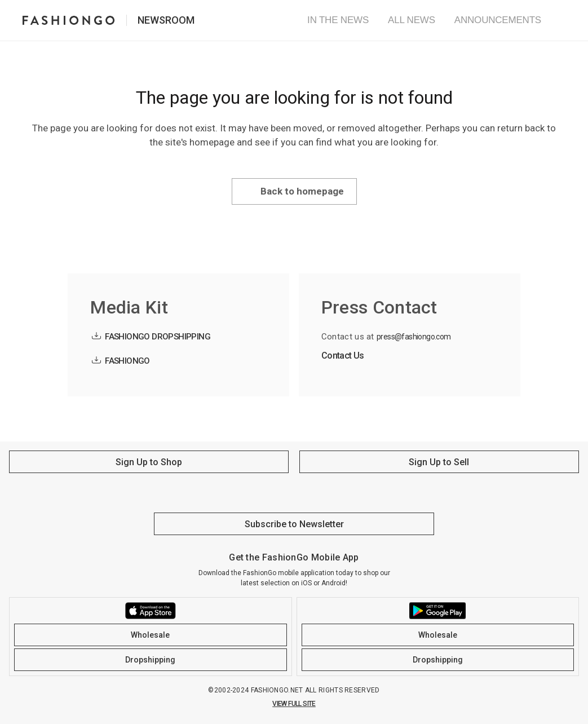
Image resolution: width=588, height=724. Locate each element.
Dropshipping (150, 660)
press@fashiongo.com (414, 337)
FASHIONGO (127, 361)
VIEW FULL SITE (294, 704)
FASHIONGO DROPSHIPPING (158, 337)
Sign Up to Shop (149, 462)
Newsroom (166, 20)
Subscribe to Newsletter (294, 524)
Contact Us (343, 356)
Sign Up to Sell (439, 462)
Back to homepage (302, 191)
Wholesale (150, 635)
